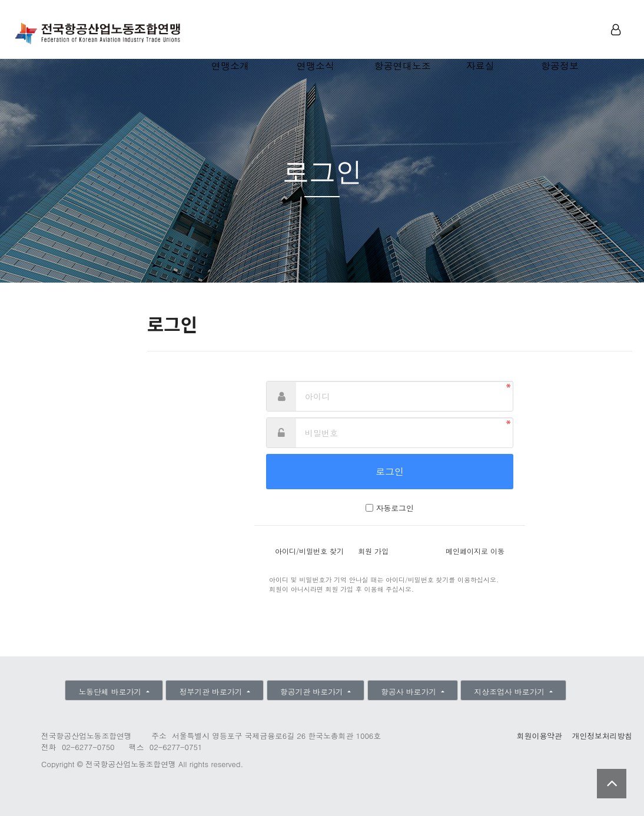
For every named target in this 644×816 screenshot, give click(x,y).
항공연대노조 (403, 66)
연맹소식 (316, 66)
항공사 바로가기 (410, 691)
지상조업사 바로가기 (511, 691)
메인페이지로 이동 (475, 551)
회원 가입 (373, 551)
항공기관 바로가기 (313, 691)
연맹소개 (230, 66)
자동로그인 (395, 508)
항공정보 (560, 66)
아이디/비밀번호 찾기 (309, 551)
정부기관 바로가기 (212, 691)
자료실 (480, 66)
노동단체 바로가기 (111, 691)
